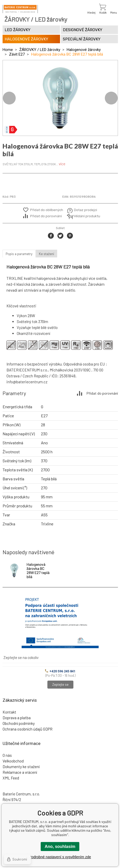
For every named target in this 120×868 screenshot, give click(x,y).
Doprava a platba (17, 718)
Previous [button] (9, 98)
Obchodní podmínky (19, 723)
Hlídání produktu (86, 216)
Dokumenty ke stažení (21, 767)
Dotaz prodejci (85, 210)
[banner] (20, 9)
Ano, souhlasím (60, 847)
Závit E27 (17, 54)
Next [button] (111, 98)
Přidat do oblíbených (47, 210)
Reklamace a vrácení (20, 772)
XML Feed (11, 778)
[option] (60, 98)
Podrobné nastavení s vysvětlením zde (60, 857)
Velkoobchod (13, 761)
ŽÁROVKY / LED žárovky (40, 50)
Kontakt (9, 712)
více (62, 164)
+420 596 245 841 (60, 671)
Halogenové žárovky (84, 50)
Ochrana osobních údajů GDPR (28, 729)
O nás (7, 755)
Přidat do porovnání (46, 216)
